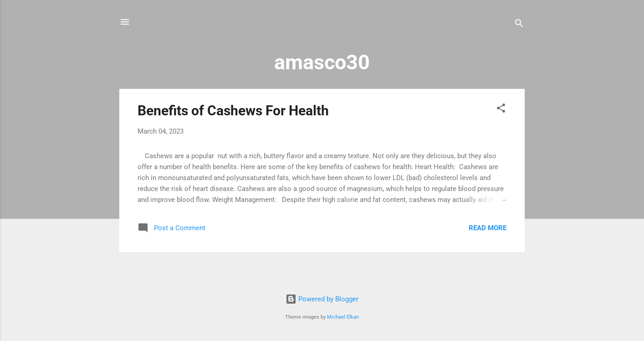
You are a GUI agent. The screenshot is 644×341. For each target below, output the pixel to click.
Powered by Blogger (322, 299)
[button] (501, 110)
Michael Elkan (343, 317)
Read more (488, 228)
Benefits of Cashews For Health (233, 111)
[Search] (519, 25)
